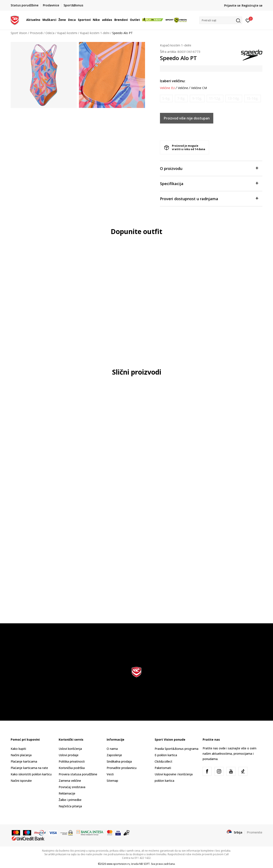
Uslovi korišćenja (70, 749)
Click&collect (163, 761)
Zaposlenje (114, 755)
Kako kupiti (18, 749)
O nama (112, 749)
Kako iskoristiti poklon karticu (31, 774)
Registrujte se (252, 5)
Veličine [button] (183, 88)
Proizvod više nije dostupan (187, 118)
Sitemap (112, 781)
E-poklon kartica (166, 755)
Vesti (110, 774)
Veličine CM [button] (199, 88)
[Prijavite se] (248, 20)
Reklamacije (67, 793)
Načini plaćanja (21, 755)
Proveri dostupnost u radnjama (209, 198)
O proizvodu (209, 168)
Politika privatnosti (72, 761)
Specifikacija (209, 183)
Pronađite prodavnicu (122, 768)
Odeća (50, 33)
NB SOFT (144, 864)
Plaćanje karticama (24, 761)
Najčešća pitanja (70, 806)
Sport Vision (19, 33)
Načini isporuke (21, 781)
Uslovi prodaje (69, 755)
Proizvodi (36, 33)
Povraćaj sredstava (72, 787)
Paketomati (163, 768)
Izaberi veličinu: (173, 81)
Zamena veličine (70, 781)
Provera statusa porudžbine (78, 774)
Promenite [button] (255, 832)
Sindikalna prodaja (119, 761)
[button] (221, 20)
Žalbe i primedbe (70, 800)
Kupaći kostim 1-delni (95, 33)
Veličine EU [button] (167, 88)
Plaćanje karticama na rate (29, 768)
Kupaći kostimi (67, 33)
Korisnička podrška (72, 768)
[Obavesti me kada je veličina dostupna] (166, 98)
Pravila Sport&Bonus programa (176, 749)
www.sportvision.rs (118, 864)
